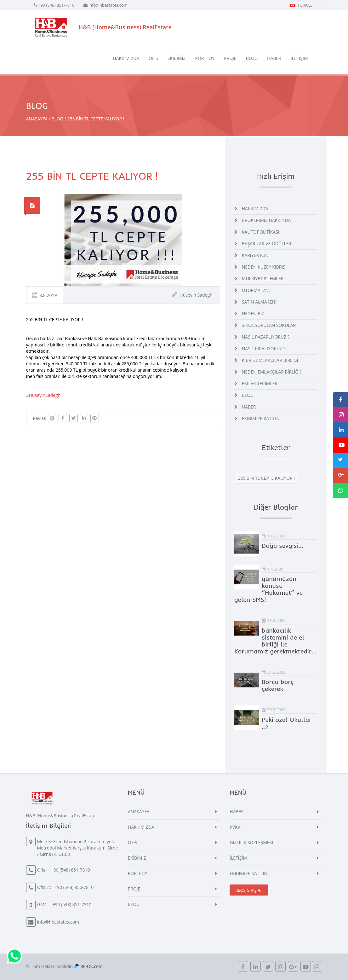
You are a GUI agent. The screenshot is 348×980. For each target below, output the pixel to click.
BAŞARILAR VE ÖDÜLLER (267, 244)
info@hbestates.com (108, 5)
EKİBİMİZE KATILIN (261, 418)
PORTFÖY (205, 58)
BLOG (252, 58)
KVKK (235, 827)
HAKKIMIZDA (126, 58)
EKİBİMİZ (177, 58)
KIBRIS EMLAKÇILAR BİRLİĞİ (270, 360)
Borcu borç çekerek (278, 685)
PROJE (230, 58)
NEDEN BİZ (253, 313)
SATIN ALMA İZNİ (259, 302)
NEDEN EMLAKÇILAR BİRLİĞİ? (272, 372)
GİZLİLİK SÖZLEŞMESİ (251, 842)
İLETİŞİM (299, 58)
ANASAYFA (37, 119)
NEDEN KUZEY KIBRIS (264, 267)
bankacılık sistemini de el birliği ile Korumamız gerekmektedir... (275, 641)
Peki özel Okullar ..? (287, 723)
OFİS (153, 58)
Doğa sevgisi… (282, 545)
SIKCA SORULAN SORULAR (269, 325)
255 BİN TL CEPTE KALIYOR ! (266, 478)
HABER (274, 58)
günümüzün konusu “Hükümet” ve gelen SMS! (268, 589)
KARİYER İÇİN (255, 255)
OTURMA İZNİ (256, 290)
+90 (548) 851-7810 (56, 5)
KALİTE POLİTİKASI (261, 232)
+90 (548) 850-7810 (74, 887)
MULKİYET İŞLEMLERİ (263, 278)
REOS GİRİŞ (248, 890)
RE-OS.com (91, 966)
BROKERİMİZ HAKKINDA (266, 220)
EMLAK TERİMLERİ (260, 383)
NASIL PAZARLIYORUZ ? (266, 337)
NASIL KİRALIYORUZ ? (264, 348)
